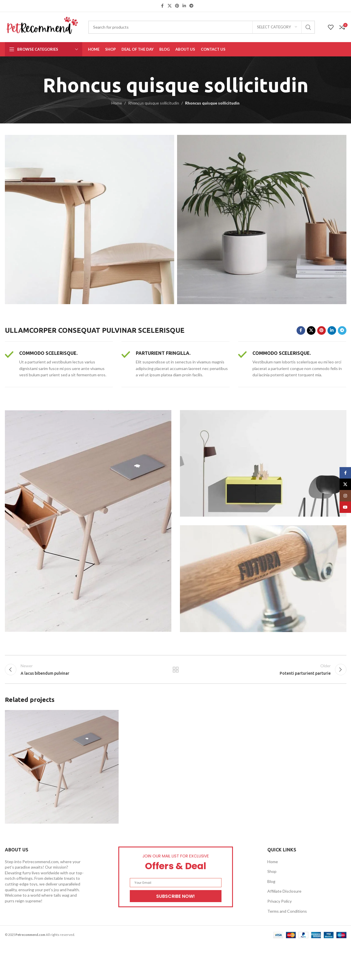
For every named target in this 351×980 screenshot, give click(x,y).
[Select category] (277, 27)
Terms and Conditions (287, 911)
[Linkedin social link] (184, 6)
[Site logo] (42, 26)
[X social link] (170, 6)
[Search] (202, 27)
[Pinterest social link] (177, 6)
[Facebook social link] (162, 6)
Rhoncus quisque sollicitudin (154, 103)
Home (117, 103)
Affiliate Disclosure (284, 891)
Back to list (175, 670)
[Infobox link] (59, 364)
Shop (272, 871)
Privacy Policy (280, 901)
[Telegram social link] (191, 6)
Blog (271, 881)
